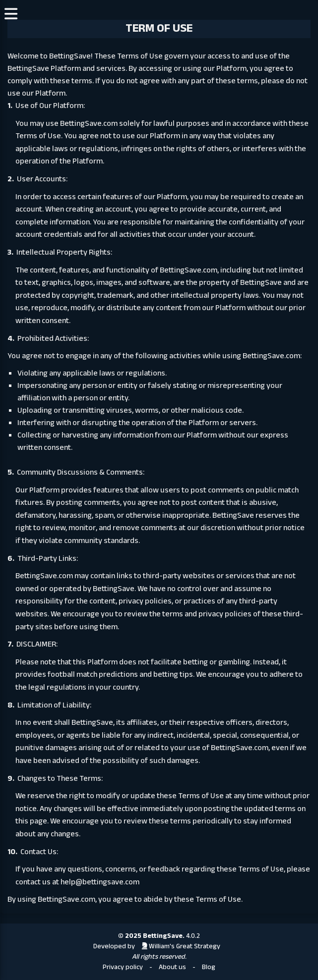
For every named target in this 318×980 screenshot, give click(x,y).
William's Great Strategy (181, 947)
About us (172, 967)
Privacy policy (123, 967)
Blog (209, 967)
